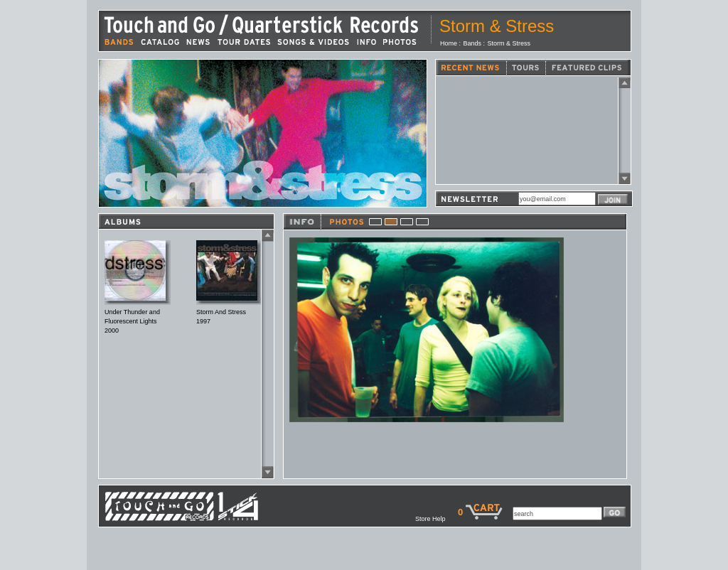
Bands (473, 43)
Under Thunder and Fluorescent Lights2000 (132, 321)
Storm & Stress (509, 43)
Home (449, 43)
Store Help (437, 519)
